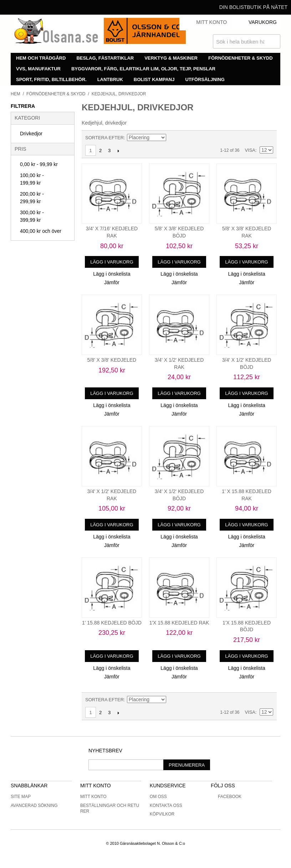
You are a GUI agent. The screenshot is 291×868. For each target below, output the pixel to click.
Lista (268, 138)
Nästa (118, 151)
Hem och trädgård (41, 58)
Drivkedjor (31, 134)
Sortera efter (104, 138)
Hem (16, 94)
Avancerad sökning (34, 806)
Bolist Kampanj (154, 79)
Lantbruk (110, 79)
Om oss (158, 797)
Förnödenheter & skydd (241, 58)
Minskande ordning (173, 138)
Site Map (21, 797)
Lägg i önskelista (112, 274)
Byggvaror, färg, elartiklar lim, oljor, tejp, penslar (143, 69)
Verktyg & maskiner (171, 58)
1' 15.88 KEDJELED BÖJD (112, 623)
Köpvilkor (162, 814)
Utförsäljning (205, 79)
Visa (250, 150)
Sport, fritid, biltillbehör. (51, 79)
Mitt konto (93, 797)
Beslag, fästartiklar (105, 58)
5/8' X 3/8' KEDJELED (112, 360)
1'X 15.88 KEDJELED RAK (179, 623)
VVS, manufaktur (38, 69)
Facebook (226, 797)
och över (41, 231)
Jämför (112, 282)
